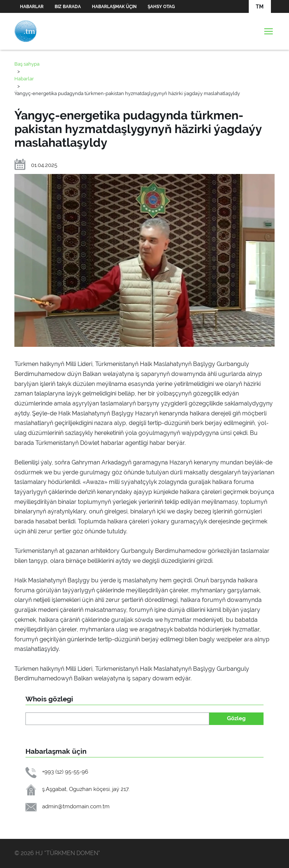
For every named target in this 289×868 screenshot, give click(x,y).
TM (260, 7)
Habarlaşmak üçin (114, 7)
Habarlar (32, 7)
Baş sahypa (27, 64)
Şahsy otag (161, 7)
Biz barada (68, 7)
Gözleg (236, 718)
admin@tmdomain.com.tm (76, 806)
